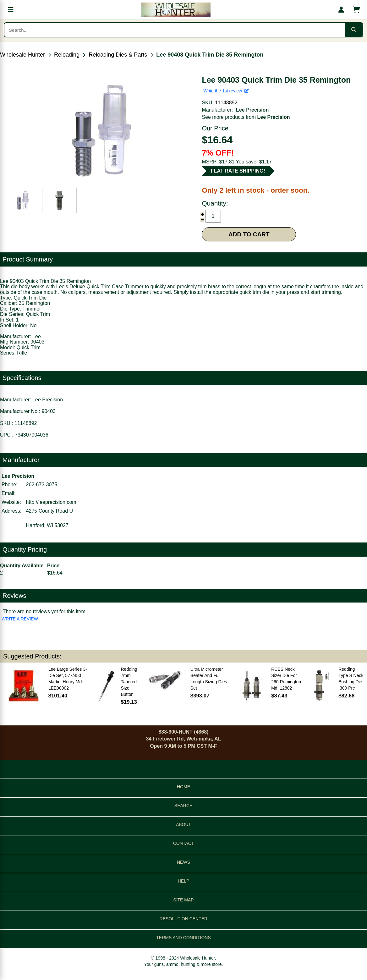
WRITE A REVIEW (20, 619)
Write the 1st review (226, 91)
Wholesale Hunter (22, 55)
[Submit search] (354, 30)
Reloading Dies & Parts (118, 55)
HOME (183, 787)
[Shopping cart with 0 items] (356, 10)
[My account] (341, 10)
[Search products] (175, 30)
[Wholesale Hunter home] (176, 10)
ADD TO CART (249, 234)
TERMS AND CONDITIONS (183, 938)
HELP (184, 881)
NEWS (183, 862)
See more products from (246, 117)
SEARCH (183, 806)
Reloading (67, 55)
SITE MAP (183, 900)
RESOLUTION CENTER (183, 919)
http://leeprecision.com (51, 502)
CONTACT (184, 843)
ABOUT (183, 824)
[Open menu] (11, 10)
